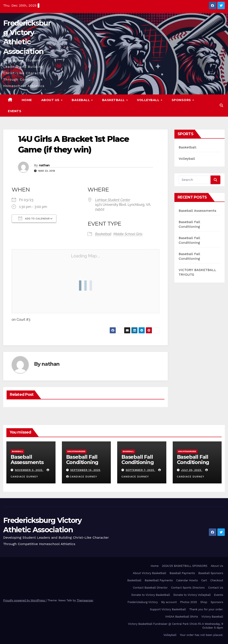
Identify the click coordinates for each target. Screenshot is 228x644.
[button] (221, 105)
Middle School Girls (128, 234)
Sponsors (182, 100)
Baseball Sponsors (211, 573)
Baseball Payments (182, 573)
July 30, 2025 (192, 470)
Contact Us (216, 588)
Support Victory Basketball (168, 609)
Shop (204, 602)
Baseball (81, 100)
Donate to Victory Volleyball (192, 595)
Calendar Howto (187, 580)
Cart (204, 580)
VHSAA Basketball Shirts (181, 617)
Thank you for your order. (206, 609)
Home (27, 100)
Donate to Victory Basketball (151, 595)
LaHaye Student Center (113, 200)
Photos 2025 (189, 602)
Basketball (114, 100)
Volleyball (149, 100)
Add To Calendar (34, 218)
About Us (51, 100)
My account (169, 602)
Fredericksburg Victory (143, 602)
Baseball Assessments (197, 211)
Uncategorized (76, 451)
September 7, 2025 (140, 470)
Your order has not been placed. (201, 635)
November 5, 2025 (29, 470)
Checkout (217, 580)
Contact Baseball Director (150, 588)
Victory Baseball (212, 617)
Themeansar (85, 600)
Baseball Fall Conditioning (82, 460)
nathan (44, 165)
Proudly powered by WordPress (25, 600)
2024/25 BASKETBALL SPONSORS (185, 566)
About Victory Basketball (150, 573)
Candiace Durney (82, 477)
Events (15, 111)
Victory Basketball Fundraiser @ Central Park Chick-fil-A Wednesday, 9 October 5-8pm (176, 626)
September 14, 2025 (85, 470)
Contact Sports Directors (188, 588)
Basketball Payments (159, 580)
